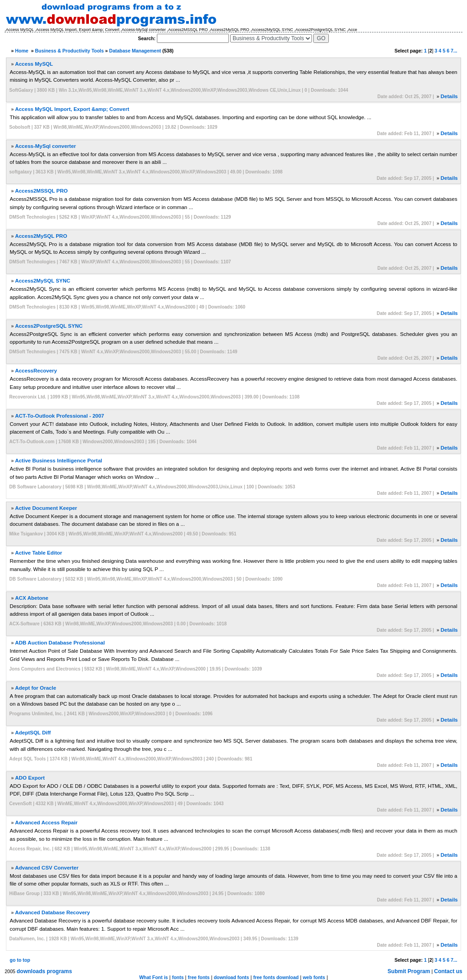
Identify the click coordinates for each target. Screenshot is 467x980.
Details (449, 96)
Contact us (448, 971)
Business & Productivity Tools (70, 51)
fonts (178, 977)
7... (454, 51)
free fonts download (276, 977)
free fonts (199, 977)
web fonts (314, 977)
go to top (20, 960)
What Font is (153, 977)
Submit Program (409, 971)
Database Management (135, 51)
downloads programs (44, 971)
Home (22, 51)
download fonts (232, 977)
